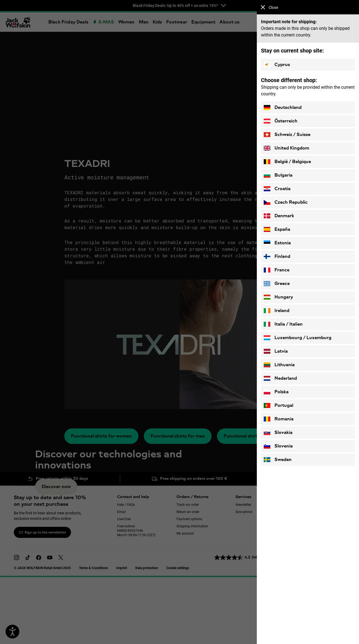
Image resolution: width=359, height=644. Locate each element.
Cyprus (277, 65)
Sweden (278, 460)
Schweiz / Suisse (287, 135)
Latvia (276, 351)
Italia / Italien (283, 324)
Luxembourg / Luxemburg (298, 338)
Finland (277, 256)
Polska (276, 392)
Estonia (277, 243)
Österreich (281, 121)
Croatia (277, 189)
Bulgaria (278, 175)
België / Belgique (287, 162)
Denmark (279, 216)
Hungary (278, 297)
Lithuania (279, 365)
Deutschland (283, 108)
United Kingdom (287, 148)
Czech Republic (286, 202)
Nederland (280, 378)
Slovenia (278, 446)
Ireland (277, 311)
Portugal (279, 405)
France (277, 270)
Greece (277, 284)
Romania (279, 419)
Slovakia (278, 433)
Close (269, 7)
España (277, 229)
